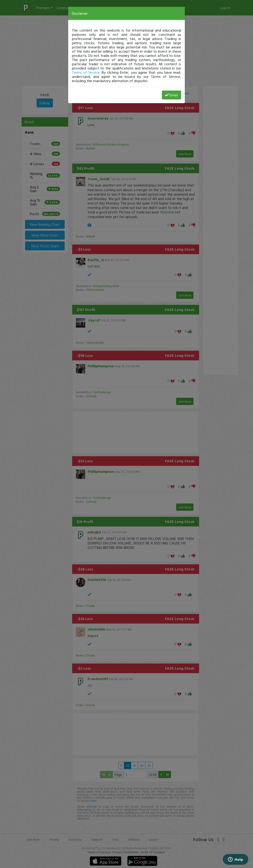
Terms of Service (86, 72)
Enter (171, 95)
